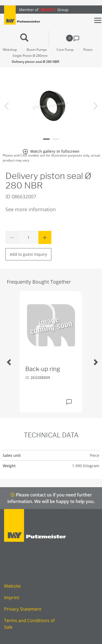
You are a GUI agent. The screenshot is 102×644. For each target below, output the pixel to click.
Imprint (12, 598)
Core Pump (65, 50)
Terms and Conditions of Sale (29, 624)
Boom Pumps (37, 50)
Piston (88, 50)
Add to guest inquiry (28, 254)
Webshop (10, 50)
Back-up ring (43, 369)
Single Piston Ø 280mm (30, 56)
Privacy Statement (23, 609)
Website (12, 586)
